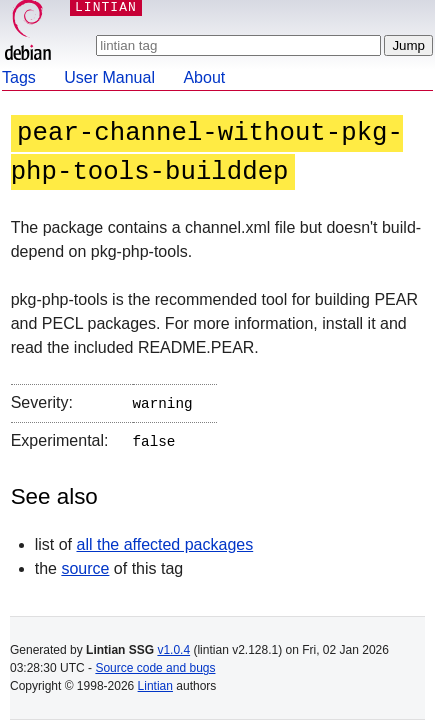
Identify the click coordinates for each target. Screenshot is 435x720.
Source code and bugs (155, 668)
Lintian (155, 686)
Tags (19, 77)
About (204, 77)
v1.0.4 (173, 650)
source (85, 564)
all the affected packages (164, 540)
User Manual (109, 77)
